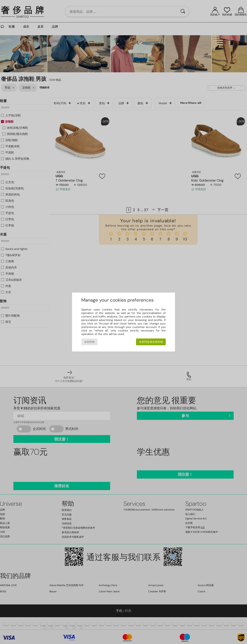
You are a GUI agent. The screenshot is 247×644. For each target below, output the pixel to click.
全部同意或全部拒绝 (151, 342)
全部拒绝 (89, 342)
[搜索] (183, 12)
